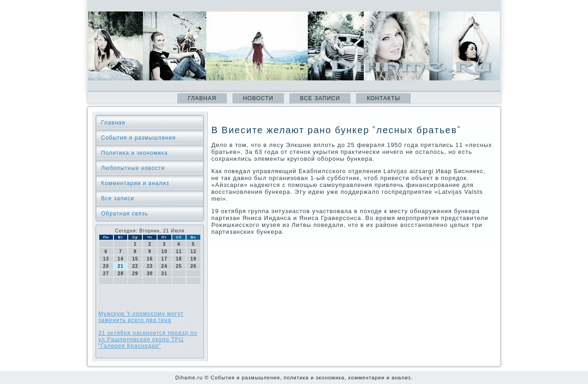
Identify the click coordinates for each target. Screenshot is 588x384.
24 (164, 266)
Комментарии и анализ (135, 183)
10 (164, 251)
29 (135, 274)
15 (135, 259)
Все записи (320, 98)
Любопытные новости (133, 168)
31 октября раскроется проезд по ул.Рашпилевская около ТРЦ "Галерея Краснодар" (148, 339)
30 (150, 274)
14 (121, 259)
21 (121, 266)
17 (164, 259)
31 (164, 274)
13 (106, 259)
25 (179, 266)
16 (150, 259)
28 (121, 274)
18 (179, 259)
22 (135, 266)
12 (194, 251)
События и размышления (139, 138)
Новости (258, 98)
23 (150, 266)
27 (106, 274)
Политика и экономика (134, 153)
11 (179, 251)
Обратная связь (124, 214)
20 (106, 266)
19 (194, 259)
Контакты (383, 98)
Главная (202, 98)
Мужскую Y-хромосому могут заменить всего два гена (141, 317)
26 (194, 266)
